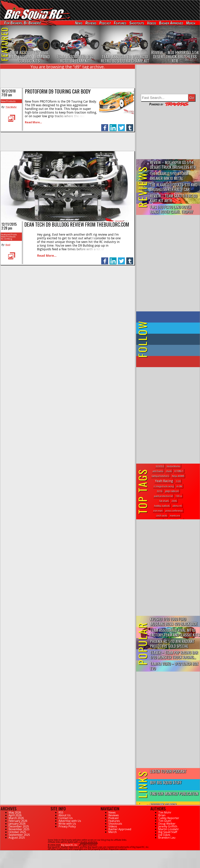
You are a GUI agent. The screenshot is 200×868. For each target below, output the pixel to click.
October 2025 (17, 832)
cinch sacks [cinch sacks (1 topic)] (162, 516)
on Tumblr (173, 339)
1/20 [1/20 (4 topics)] (178, 481)
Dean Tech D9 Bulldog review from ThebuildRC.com (77, 224)
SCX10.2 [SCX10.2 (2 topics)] (160, 466)
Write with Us (67, 824)
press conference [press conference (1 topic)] (174, 511)
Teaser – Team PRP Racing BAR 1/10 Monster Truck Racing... (174, 655)
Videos (151, 23)
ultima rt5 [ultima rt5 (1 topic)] (177, 506)
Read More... (33, 122)
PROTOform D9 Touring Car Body (58, 91)
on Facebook (169, 317)
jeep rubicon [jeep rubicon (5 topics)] (172, 491)
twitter (121, 126)
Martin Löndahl (168, 829)
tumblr (130, 126)
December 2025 (19, 826)
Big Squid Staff (168, 832)
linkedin (113, 126)
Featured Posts (9, 234)
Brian (162, 815)
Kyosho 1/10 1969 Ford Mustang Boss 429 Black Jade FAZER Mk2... (174, 621)
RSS (61, 812)
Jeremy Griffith (168, 826)
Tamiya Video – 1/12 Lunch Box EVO (174, 666)
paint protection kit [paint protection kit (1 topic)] (163, 496)
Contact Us (66, 818)
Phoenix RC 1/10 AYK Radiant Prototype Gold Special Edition (172, 644)
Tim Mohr (11, 107)
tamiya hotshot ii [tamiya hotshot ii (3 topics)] (161, 476)
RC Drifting (7, 239)
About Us (65, 815)
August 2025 (17, 838)
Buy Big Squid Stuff (166, 782)
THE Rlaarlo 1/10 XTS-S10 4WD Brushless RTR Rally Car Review (174, 187)
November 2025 (19, 829)
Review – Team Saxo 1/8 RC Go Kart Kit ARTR (174, 198)
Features (120, 23)
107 (2, 852)
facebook (105, 126)
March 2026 (16, 818)
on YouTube (171, 362)
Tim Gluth (165, 821)
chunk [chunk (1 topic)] (169, 471)
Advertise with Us (70, 821)
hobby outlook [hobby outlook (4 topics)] (162, 506)
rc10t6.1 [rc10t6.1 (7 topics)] (179, 471)
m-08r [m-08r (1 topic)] (179, 486)
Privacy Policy (67, 826)
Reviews (91, 23)
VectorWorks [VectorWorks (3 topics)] (174, 466)
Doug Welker (167, 824)
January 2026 (17, 824)
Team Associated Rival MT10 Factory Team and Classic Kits (175, 632)
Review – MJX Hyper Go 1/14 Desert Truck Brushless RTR (173, 165)
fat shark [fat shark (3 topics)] (164, 501)
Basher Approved (171, 23)
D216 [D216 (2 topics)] (160, 491)
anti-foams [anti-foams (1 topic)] (158, 471)
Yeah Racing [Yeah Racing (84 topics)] (164, 481)
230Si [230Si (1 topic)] (174, 501)
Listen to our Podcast (168, 771)
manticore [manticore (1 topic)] (175, 516)
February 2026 (18, 821)
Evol (8, 245)
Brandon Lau (167, 838)
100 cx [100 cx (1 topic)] (179, 496)
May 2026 (15, 812)
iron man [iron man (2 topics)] (158, 511)
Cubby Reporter (169, 818)
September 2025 (19, 835)
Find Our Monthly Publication (174, 793)
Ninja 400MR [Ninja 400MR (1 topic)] (178, 476)
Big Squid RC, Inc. (69, 845)
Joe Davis (164, 835)
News (79, 23)
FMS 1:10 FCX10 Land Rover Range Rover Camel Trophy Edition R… (172, 209)
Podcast (105, 23)
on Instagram (167, 350)
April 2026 (15, 815)
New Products (8, 101)
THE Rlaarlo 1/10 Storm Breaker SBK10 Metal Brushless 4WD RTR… (169, 176)
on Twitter (173, 328)
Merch (191, 23)
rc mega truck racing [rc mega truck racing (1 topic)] (164, 486)
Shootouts (137, 23)
